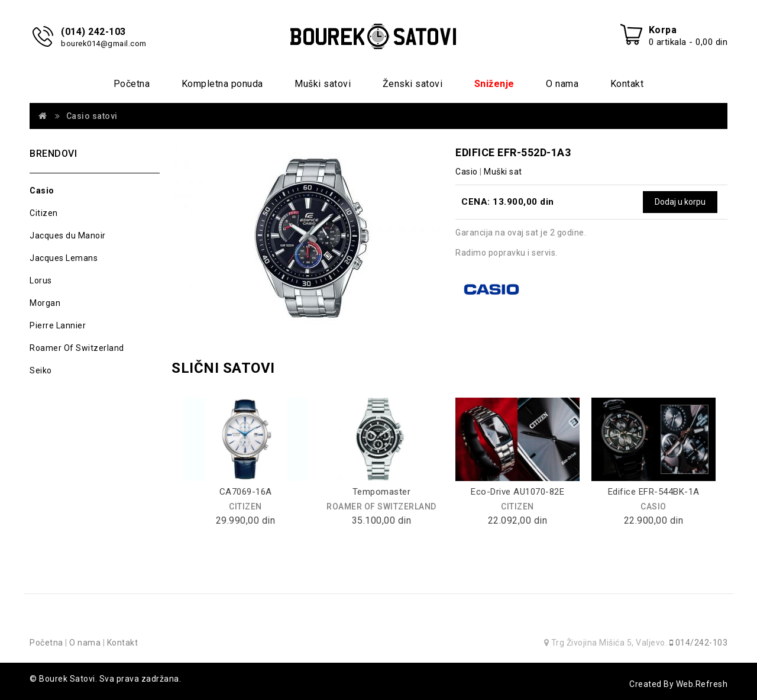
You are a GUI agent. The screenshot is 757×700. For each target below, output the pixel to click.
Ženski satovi (413, 84)
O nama (562, 84)
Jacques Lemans (64, 258)
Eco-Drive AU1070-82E (517, 492)
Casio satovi (92, 116)
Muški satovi (323, 84)
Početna (132, 84)
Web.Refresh (702, 684)
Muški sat (503, 172)
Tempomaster (382, 492)
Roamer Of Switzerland (77, 348)
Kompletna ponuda (222, 84)
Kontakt (627, 84)
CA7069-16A (246, 492)
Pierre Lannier (58, 325)
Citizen (44, 213)
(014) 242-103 (93, 32)
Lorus (41, 280)
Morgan (45, 303)
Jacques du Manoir (68, 236)
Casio (42, 191)
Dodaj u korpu (680, 202)
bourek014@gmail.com (104, 43)
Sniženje (494, 84)
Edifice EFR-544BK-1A (654, 492)
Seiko (41, 370)
